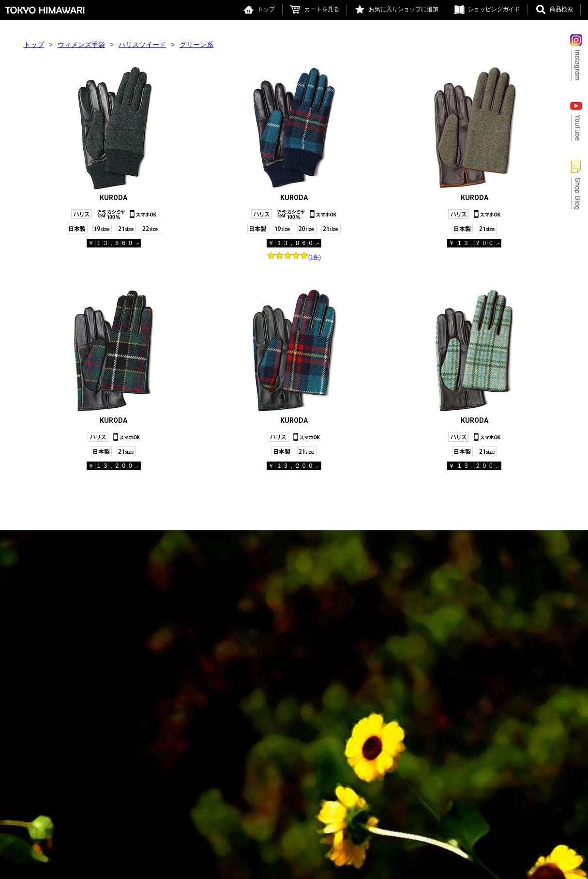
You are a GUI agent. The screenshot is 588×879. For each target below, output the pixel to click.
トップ (266, 9)
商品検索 (561, 9)
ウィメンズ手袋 (81, 45)
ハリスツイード (142, 45)
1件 (315, 257)
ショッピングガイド (494, 9)
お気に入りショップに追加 (404, 9)
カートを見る (322, 9)
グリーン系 (196, 45)
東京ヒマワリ (45, 10)
